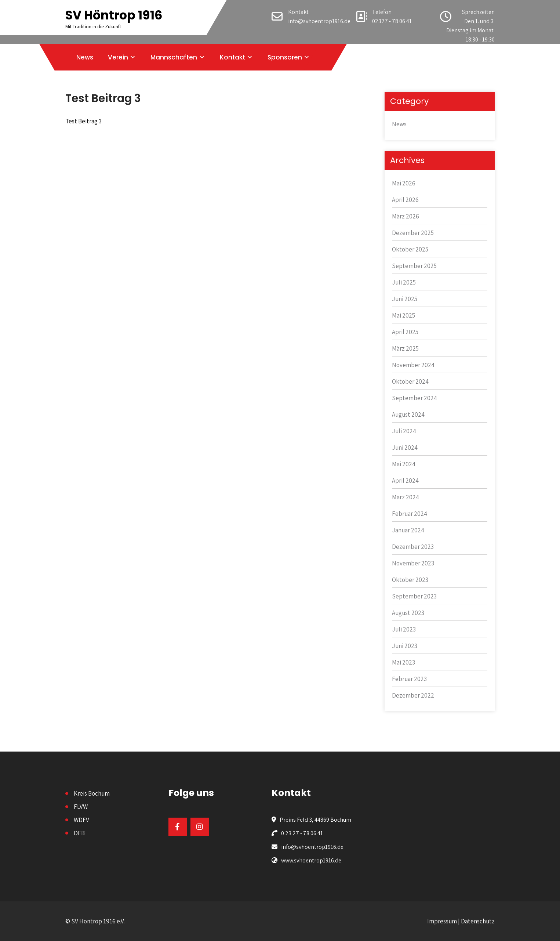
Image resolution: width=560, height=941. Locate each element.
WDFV (81, 820)
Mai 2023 (403, 662)
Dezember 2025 (413, 233)
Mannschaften (174, 57)
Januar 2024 (408, 530)
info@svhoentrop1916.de (319, 21)
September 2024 (414, 398)
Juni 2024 (405, 448)
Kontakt (232, 57)
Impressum (442, 921)
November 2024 (413, 365)
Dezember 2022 (413, 695)
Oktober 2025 (410, 249)
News (85, 57)
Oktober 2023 (410, 580)
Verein (118, 57)
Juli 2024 (404, 431)
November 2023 (413, 563)
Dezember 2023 (413, 547)
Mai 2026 (404, 183)
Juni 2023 (405, 646)
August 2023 (408, 613)
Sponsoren (285, 57)
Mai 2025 (403, 315)
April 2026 (405, 200)
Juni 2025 (405, 299)
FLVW (81, 807)
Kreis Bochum (92, 793)
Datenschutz (478, 921)
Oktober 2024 (410, 381)
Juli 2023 (404, 629)
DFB (79, 833)
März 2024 (406, 497)
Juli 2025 (404, 282)
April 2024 (405, 481)
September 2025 (414, 266)
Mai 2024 (404, 464)
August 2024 (408, 415)
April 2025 (405, 332)
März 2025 (405, 348)
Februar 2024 (410, 514)
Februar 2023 (409, 679)
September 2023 (414, 596)
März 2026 (406, 216)
